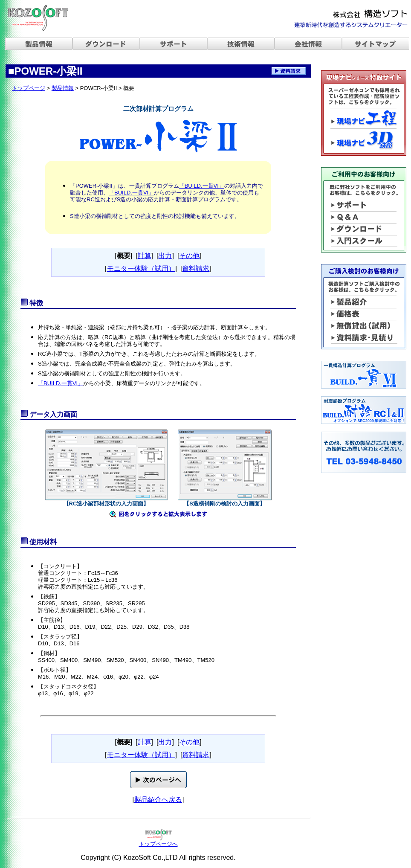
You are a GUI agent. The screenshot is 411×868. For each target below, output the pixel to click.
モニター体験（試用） (141, 269)
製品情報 (63, 88)
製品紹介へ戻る (158, 800)
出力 (165, 256)
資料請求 (196, 269)
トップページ (29, 88)
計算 (145, 256)
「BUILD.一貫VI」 (202, 186)
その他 (189, 256)
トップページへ (158, 844)
